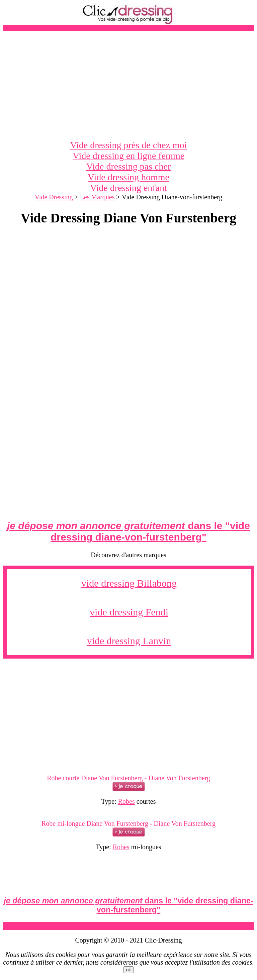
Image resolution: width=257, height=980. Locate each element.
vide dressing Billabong (129, 583)
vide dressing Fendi (129, 612)
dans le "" (128, 531)
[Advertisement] (128, 85)
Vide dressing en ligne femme (128, 156)
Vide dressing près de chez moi (129, 145)
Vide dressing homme (128, 177)
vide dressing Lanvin (129, 641)
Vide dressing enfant (128, 188)
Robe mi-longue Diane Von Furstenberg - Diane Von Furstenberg (128, 823)
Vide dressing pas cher (129, 166)
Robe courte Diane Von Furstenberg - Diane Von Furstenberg (128, 778)
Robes (126, 801)
